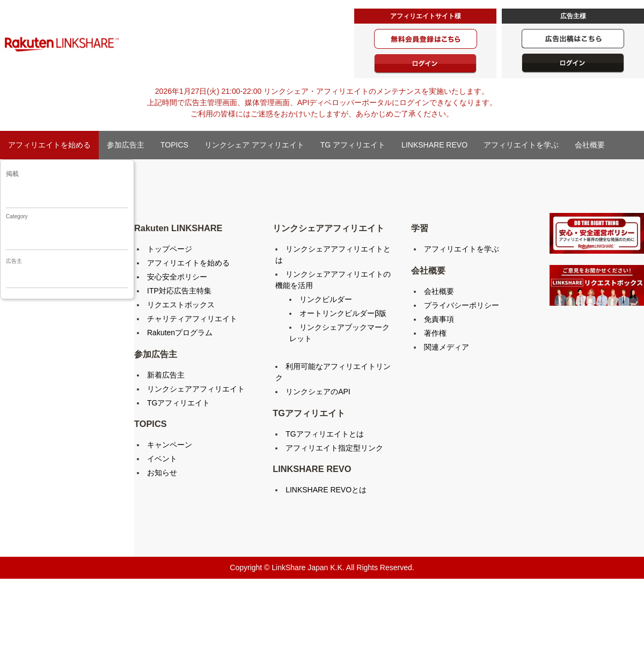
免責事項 (439, 319)
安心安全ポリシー (177, 277)
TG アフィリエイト (353, 145)
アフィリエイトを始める (49, 145)
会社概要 (590, 145)
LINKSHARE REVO (434, 145)
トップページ (170, 249)
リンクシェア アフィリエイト (254, 145)
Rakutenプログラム (180, 333)
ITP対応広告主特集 (179, 291)
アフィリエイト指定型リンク (334, 448)
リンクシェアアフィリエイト (196, 389)
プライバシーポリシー (462, 305)
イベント (162, 459)
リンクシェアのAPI (318, 392)
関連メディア (447, 347)
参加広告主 (126, 145)
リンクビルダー (326, 299)
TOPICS (174, 145)
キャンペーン (170, 445)
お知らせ (162, 473)
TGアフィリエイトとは (324, 434)
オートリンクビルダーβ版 (343, 313)
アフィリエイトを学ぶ (521, 145)
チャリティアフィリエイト (192, 319)
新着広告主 (166, 375)
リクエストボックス (181, 305)
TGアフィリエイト (178, 403)
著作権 (435, 333)
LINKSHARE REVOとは (326, 490)
